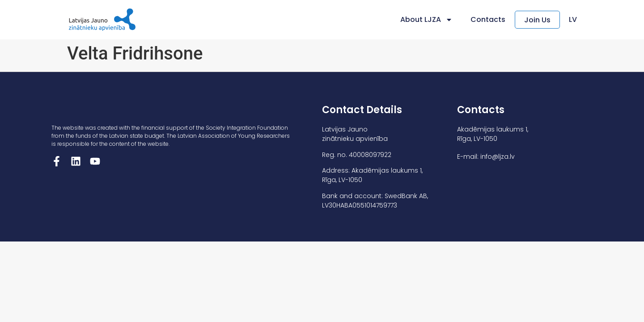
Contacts (488, 19)
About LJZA (427, 20)
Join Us (537, 20)
